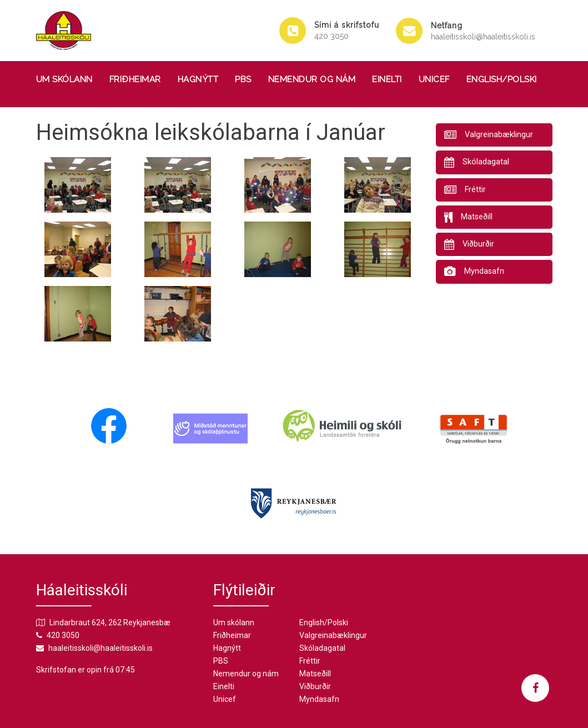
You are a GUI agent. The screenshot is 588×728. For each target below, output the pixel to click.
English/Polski (502, 79)
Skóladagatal (322, 648)
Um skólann (64, 79)
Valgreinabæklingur (333, 635)
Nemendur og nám (312, 79)
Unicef (434, 79)
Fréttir (310, 661)
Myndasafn (319, 699)
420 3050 (331, 36)
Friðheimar (135, 79)
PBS (243, 79)
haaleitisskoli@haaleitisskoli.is (483, 37)
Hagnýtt (198, 79)
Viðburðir (315, 686)
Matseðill (315, 674)
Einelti (387, 79)
